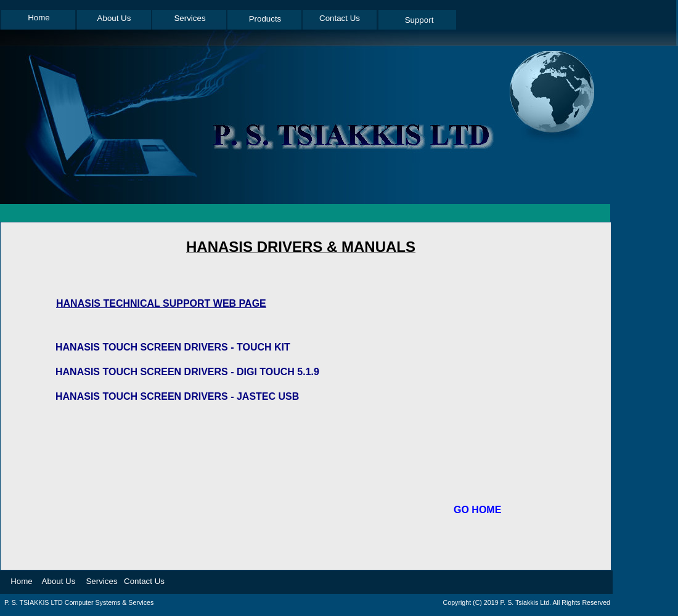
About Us (114, 18)
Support (419, 20)
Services (190, 18)
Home (39, 18)
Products (265, 19)
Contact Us (340, 18)
